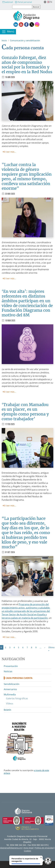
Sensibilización (12, 684)
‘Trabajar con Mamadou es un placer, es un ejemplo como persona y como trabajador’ (25, 412)
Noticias (8, 671)
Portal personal (23, 2)
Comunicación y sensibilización (25, 40)
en (51, 2)
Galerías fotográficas (17, 698)
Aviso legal (28, 848)
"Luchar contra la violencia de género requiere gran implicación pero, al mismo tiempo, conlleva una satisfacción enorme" (27, 176)
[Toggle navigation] (8, 32)
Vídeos (10, 703)
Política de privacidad (44, 848)
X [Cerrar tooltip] (39, 858)
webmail (8, 2)
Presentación (11, 666)
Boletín (8, 710)
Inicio (4, 40)
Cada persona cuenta (19, 678)
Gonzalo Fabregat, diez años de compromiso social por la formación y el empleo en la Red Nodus (27, 65)
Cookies (28, 851)
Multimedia (10, 694)
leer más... (11, 152)
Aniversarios (10, 689)
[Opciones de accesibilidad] (48, 861)
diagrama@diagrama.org (11, 848)
